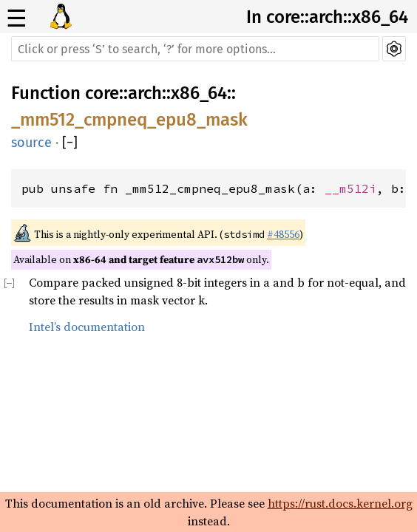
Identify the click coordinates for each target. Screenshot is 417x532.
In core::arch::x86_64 (327, 17)
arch (145, 93)
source (31, 143)
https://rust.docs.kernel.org (340, 503)
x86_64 (199, 93)
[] (70, 143)
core (102, 93)
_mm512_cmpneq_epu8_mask (129, 120)
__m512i (350, 188)
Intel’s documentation (87, 327)
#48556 (283, 234)
